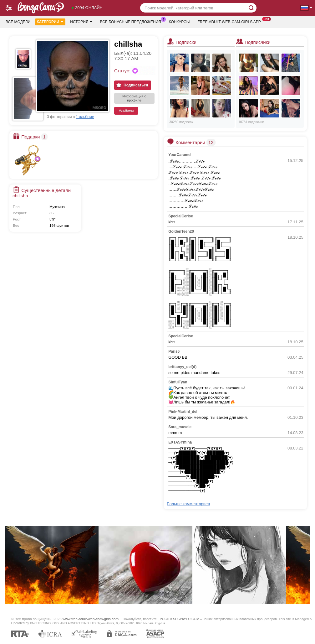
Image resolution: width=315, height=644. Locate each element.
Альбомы (126, 111)
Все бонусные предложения (132, 21)
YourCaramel (180, 155)
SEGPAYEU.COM (186, 619)
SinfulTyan (178, 382)
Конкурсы (179, 22)
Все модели (18, 22)
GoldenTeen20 (181, 231)
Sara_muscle (180, 427)
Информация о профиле (134, 98)
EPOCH (163, 619)
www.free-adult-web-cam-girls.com (91, 619)
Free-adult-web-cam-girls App (231, 21)
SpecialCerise (181, 216)
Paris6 (174, 351)
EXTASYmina (180, 442)
